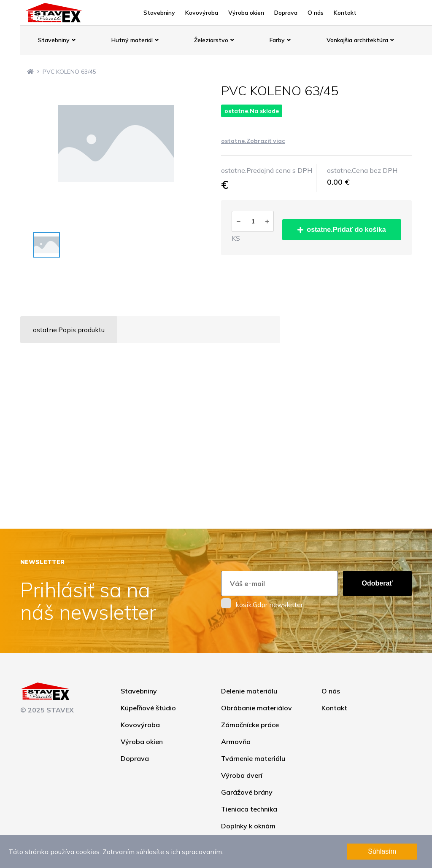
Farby (280, 40)
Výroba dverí (242, 775)
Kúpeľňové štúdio (148, 708)
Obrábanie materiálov (256, 708)
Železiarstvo (214, 40)
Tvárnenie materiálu (253, 758)
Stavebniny (159, 13)
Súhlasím (382, 851)
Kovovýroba (202, 13)
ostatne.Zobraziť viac (253, 141)
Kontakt (345, 13)
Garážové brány (247, 792)
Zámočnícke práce (250, 725)
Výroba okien (246, 13)
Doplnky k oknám (248, 826)
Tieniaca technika (249, 809)
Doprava (286, 13)
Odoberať (377, 583)
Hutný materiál (135, 40)
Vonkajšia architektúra (360, 40)
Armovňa (236, 742)
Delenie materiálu (249, 691)
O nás (316, 13)
